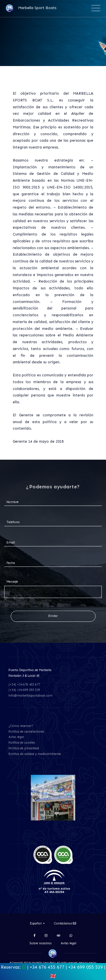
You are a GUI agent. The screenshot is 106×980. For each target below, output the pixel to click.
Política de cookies (22, 743)
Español (36, 923)
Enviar (53, 616)
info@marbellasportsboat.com (31, 696)
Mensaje (12, 582)
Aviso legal (16, 737)
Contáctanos (65, 923)
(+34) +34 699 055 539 (24, 690)
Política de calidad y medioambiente (35, 754)
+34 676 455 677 (47, 967)
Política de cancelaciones (26, 732)
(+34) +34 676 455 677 (24, 685)
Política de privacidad (24, 748)
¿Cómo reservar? (21, 726)
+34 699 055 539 (86, 967)
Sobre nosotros (41, 943)
